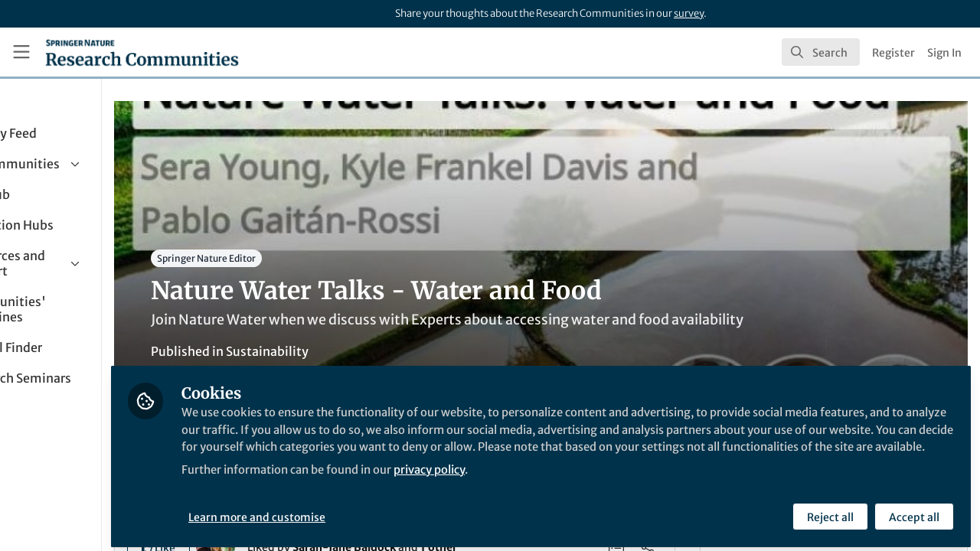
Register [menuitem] (893, 53)
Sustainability (361, 351)
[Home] (142, 52)
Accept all (913, 510)
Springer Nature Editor (301, 258)
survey (689, 13)
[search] (821, 52)
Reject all (829, 510)
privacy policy (550, 481)
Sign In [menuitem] (944, 53)
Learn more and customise (353, 510)
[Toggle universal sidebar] (21, 52)
